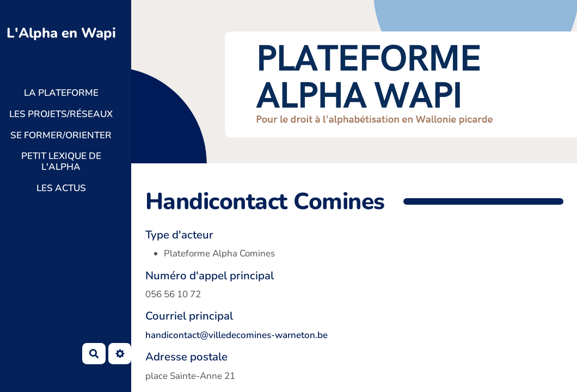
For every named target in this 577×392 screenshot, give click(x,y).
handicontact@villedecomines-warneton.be (237, 335)
